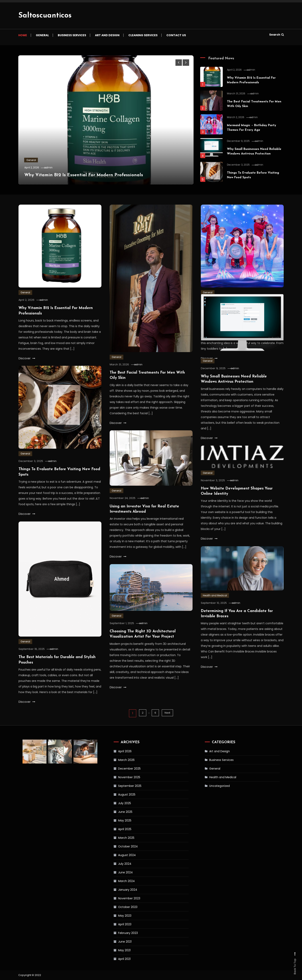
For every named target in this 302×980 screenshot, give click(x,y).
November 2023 (121, 898)
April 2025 (116, 829)
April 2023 (116, 924)
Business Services (72, 35)
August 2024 (119, 855)
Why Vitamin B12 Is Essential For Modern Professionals (93, 175)
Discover (27, 358)
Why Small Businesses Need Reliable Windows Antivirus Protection (251, 154)
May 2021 (116, 950)
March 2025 (118, 838)
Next (168, 713)
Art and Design (107, 35)
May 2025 (116, 820)
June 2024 (117, 872)
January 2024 (119, 890)
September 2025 (121, 786)
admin (54, 167)
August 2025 (118, 795)
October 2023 (119, 907)
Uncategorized (212, 786)
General (42, 35)
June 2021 (116, 942)
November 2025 (121, 777)
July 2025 (116, 803)
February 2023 (120, 933)
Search (277, 35)
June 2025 (117, 812)
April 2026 (116, 751)
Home (23, 35)
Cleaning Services (143, 35)
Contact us (176, 35)
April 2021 (116, 959)
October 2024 (120, 846)
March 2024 (118, 881)
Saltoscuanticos (45, 16)
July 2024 (116, 864)
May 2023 (116, 916)
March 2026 (118, 760)
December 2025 (121, 769)
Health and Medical (215, 604)
